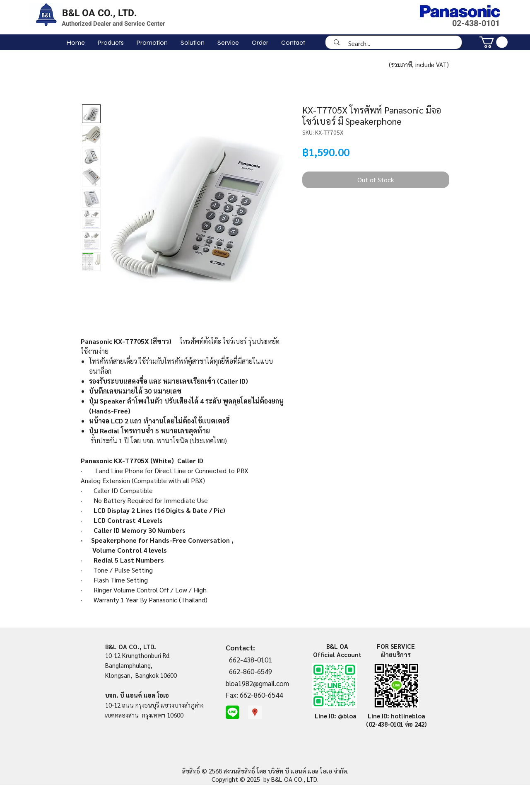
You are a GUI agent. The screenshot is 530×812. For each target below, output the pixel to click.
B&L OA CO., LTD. (100, 13)
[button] (111, 42)
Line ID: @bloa (336, 716)
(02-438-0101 (385, 724)
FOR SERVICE (396, 646)
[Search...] (396, 43)
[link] (494, 42)
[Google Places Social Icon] (255, 712)
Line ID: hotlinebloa (396, 716)
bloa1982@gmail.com (257, 683)
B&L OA (337, 646)
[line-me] (232, 712)
